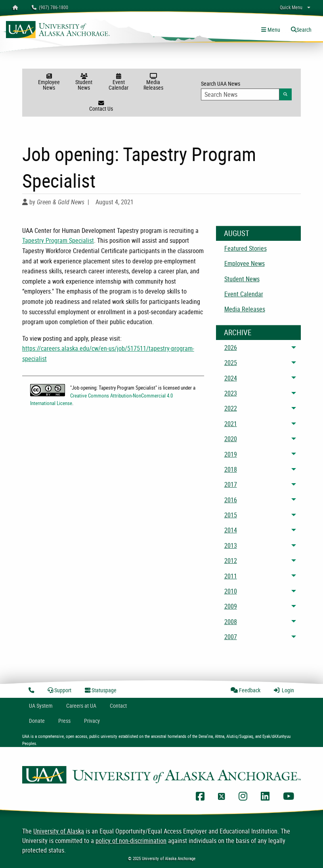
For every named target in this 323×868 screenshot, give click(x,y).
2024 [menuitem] (231, 378)
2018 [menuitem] (231, 469)
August (237, 233)
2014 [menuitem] (231, 530)
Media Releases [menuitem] (245, 309)
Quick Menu (291, 7)
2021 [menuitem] (231, 424)
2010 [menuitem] (231, 591)
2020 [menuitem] (231, 439)
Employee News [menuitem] (245, 263)
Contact (118, 706)
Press (64, 721)
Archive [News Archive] (238, 332)
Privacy (92, 721)
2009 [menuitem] (231, 606)
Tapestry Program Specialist (58, 240)
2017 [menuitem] (231, 484)
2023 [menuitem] (231, 393)
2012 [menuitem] (231, 561)
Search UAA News (246, 90)
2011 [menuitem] (231, 576)
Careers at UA (81, 706)
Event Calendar (119, 82)
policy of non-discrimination (131, 841)
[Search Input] (240, 94)
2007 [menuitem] (231, 637)
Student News (84, 82)
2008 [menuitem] (231, 622)
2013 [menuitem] (231, 545)
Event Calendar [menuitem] (244, 294)
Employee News (49, 82)
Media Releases (153, 82)
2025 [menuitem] (231, 363)
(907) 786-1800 (50, 7)
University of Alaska (59, 831)
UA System (41, 706)
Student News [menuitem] (242, 279)
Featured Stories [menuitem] (246, 248)
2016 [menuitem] (231, 500)
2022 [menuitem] (231, 408)
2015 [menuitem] (231, 515)
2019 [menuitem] (231, 454)
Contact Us (101, 106)
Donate (37, 721)
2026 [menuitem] (231, 348)
